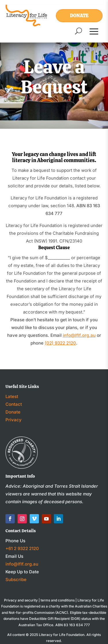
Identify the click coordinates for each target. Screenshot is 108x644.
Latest (12, 396)
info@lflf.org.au (79, 335)
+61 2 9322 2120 (22, 548)
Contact (14, 404)
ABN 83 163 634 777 (73, 625)
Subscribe (16, 579)
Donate (79, 16)
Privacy (14, 420)
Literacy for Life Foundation (62, 635)
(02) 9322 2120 (60, 343)
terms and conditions (58, 600)
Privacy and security (21, 600)
